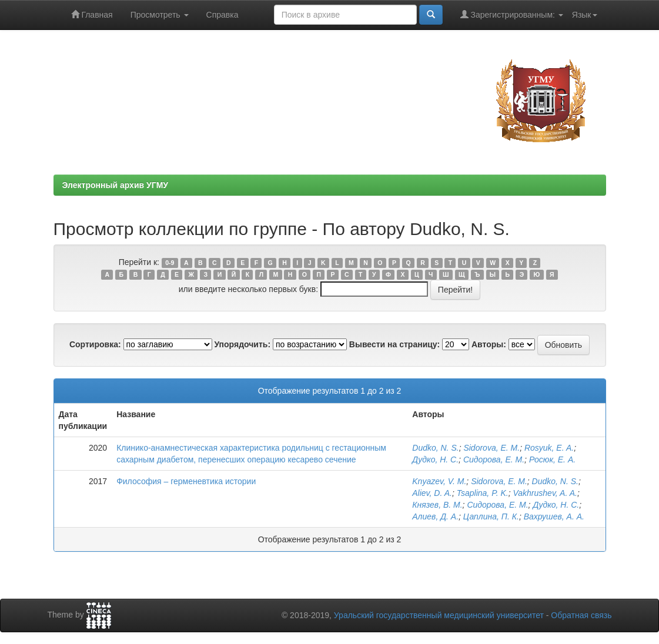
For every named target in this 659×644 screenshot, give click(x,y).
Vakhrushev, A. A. (545, 493)
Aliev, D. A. (432, 493)
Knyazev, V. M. (439, 481)
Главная (92, 14)
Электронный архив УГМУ (116, 185)
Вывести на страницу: (394, 344)
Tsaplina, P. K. (483, 493)
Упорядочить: (242, 344)
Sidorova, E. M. (491, 448)
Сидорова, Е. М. (494, 459)
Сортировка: (95, 344)
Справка (223, 15)
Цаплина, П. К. (491, 516)
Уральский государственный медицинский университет (439, 615)
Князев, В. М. (437, 505)
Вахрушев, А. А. (554, 516)
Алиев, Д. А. (435, 516)
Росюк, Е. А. (552, 459)
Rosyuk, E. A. (549, 448)
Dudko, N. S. (435, 448)
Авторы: (489, 344)
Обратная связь (581, 615)
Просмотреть (160, 15)
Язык (585, 15)
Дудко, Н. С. (435, 459)
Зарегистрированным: (512, 14)
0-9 (170, 263)
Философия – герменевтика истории (186, 481)
